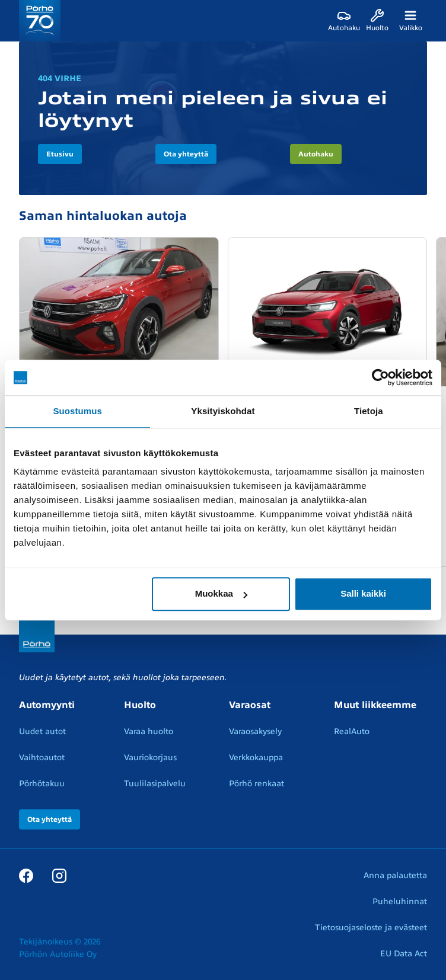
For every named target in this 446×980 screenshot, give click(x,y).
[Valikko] (410, 21)
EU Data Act (404, 954)
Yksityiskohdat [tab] (223, 411)
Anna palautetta (395, 875)
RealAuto (352, 731)
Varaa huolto (149, 731)
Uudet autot (42, 731)
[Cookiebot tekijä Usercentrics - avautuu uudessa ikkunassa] (380, 377)
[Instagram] (59, 875)
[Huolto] (377, 21)
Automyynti (47, 705)
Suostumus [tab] (77, 411)
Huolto (140, 705)
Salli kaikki (363, 593)
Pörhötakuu (42, 784)
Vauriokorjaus (150, 758)
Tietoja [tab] (369, 411)
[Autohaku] (344, 21)
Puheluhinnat (400, 901)
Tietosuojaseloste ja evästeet (371, 928)
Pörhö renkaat (257, 784)
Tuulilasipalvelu (155, 784)
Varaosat (250, 705)
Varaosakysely (255, 731)
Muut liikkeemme (375, 705)
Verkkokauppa (256, 758)
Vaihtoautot (42, 758)
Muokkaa (221, 593)
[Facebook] (26, 875)
